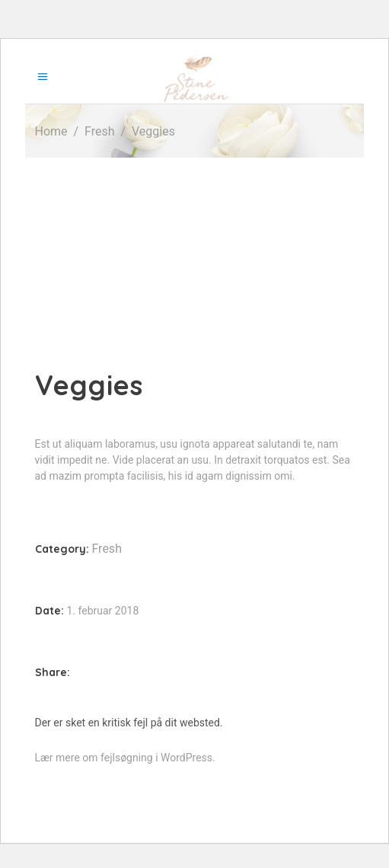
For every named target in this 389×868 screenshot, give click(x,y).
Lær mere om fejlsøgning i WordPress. (125, 758)
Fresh (99, 131)
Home (51, 131)
